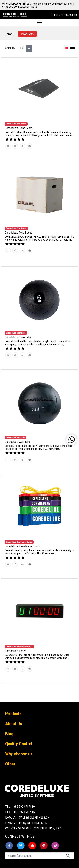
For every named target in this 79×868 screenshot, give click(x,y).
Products (27, 34)
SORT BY (10, 48)
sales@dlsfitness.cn (34, 817)
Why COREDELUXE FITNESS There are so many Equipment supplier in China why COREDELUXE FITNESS (38, 5)
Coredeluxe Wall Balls (17, 442)
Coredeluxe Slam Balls (18, 337)
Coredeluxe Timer (15, 651)
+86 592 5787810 (24, 807)
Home (8, 34)
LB (22, 48)
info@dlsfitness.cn (33, 823)
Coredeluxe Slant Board (19, 128)
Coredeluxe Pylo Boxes (18, 233)
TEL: (64, 15)
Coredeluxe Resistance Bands (22, 546)
